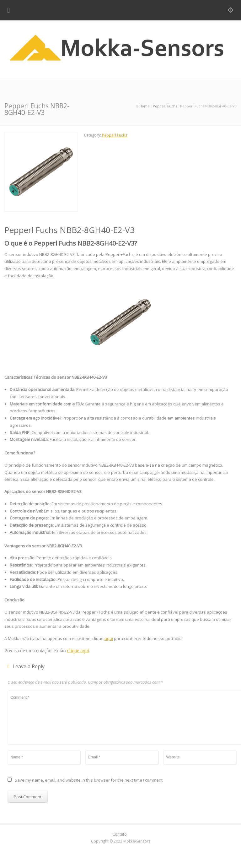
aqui (109, 638)
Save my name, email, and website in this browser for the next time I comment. (89, 781)
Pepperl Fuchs (115, 135)
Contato (120, 834)
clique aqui (78, 651)
